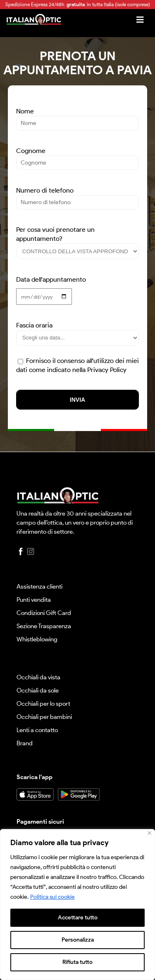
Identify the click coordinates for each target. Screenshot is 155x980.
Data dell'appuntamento (51, 287)
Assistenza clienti (39, 587)
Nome (78, 117)
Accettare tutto (78, 918)
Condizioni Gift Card (44, 613)
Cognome (78, 156)
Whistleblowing (37, 639)
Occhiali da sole (38, 690)
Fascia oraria (78, 331)
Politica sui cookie (52, 897)
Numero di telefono (78, 196)
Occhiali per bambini (44, 717)
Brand (25, 743)
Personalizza (78, 940)
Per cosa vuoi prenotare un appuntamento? (78, 240)
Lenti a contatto (37, 730)
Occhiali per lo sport (43, 704)
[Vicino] (149, 833)
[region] (77, 905)
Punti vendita (34, 600)
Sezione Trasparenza (44, 626)
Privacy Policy (107, 370)
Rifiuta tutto (77, 962)
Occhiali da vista (38, 677)
